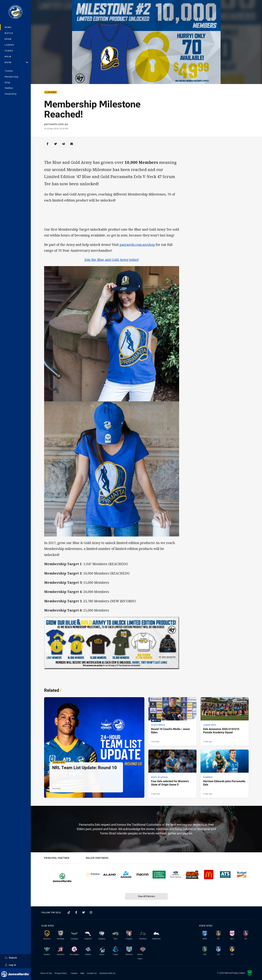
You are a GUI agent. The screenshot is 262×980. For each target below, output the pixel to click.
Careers (74, 973)
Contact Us (92, 973)
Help (82, 973)
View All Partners (146, 896)
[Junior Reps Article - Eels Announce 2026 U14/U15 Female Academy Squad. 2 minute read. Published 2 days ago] (225, 721)
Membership (12, 77)
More (16, 62)
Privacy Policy (61, 973)
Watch (9, 33)
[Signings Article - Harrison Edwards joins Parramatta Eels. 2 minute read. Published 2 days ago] (225, 774)
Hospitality (11, 94)
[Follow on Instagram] (91, 912)
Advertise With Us (107, 973)
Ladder (9, 45)
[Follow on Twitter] (84, 912)
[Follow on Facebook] (76, 912)
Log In (10, 965)
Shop (7, 82)
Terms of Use (46, 973)
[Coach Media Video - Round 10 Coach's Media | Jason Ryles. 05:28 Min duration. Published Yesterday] (172, 721)
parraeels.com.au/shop (137, 245)
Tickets (9, 71)
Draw (8, 39)
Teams (9, 51)
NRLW (8, 56)
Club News (51, 92)
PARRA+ (9, 88)
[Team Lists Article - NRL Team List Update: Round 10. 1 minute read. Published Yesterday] (94, 747)
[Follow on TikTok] (69, 912)
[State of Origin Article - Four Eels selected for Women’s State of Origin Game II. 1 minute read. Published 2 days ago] (172, 774)
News (8, 27)
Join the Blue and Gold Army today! (112, 260)
